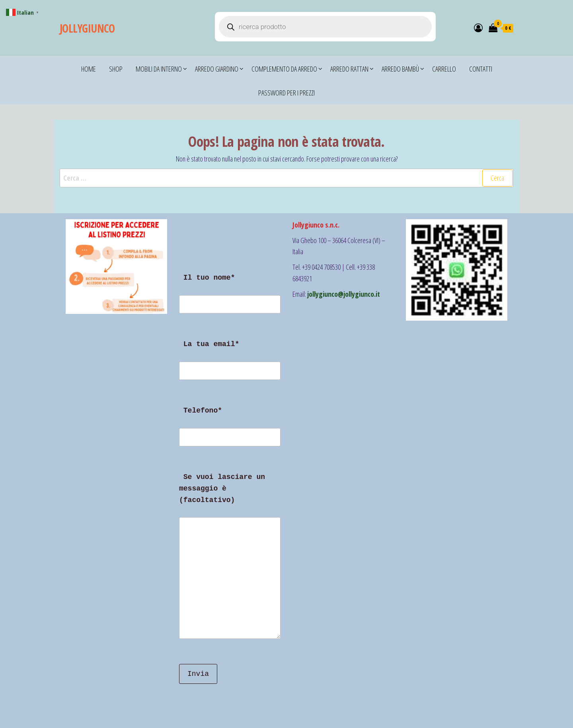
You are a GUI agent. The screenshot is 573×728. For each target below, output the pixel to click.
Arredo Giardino (217, 69)
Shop (116, 69)
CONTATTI (481, 69)
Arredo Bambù (400, 69)
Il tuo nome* (230, 298)
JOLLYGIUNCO (87, 28)
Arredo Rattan (349, 69)
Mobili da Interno (159, 69)
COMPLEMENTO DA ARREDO (284, 69)
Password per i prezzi (286, 93)
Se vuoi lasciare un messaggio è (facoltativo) (230, 561)
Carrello (444, 69)
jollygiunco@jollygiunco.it (344, 294)
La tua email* (230, 365)
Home (89, 69)
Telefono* (230, 431)
